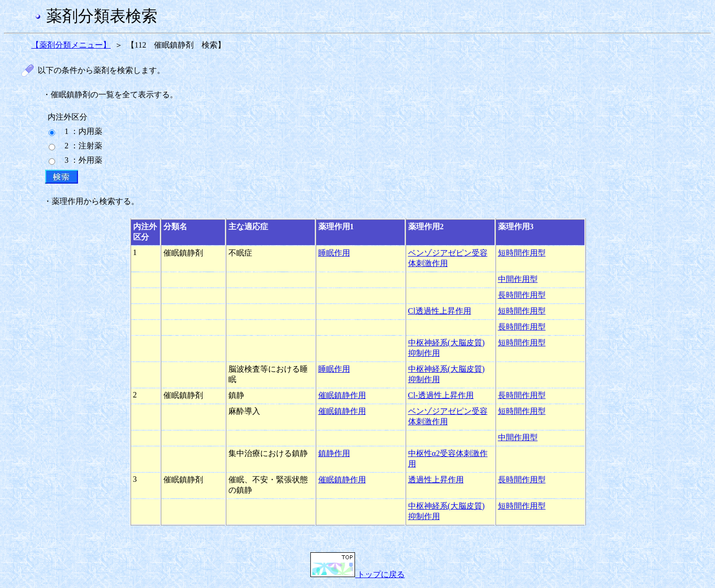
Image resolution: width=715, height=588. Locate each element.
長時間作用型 (522, 295)
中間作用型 (518, 279)
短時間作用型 (522, 253)
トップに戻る (357, 574)
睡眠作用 (334, 253)
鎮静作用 (334, 453)
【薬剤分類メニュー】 (71, 45)
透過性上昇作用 (436, 480)
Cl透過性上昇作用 (440, 311)
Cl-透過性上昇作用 (441, 395)
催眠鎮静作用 (342, 395)
